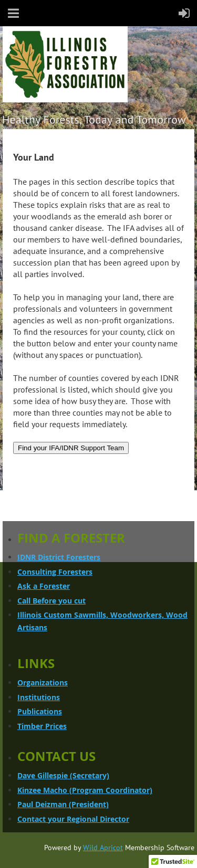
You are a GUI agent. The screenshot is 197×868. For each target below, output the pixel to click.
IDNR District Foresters (59, 557)
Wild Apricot (103, 848)
